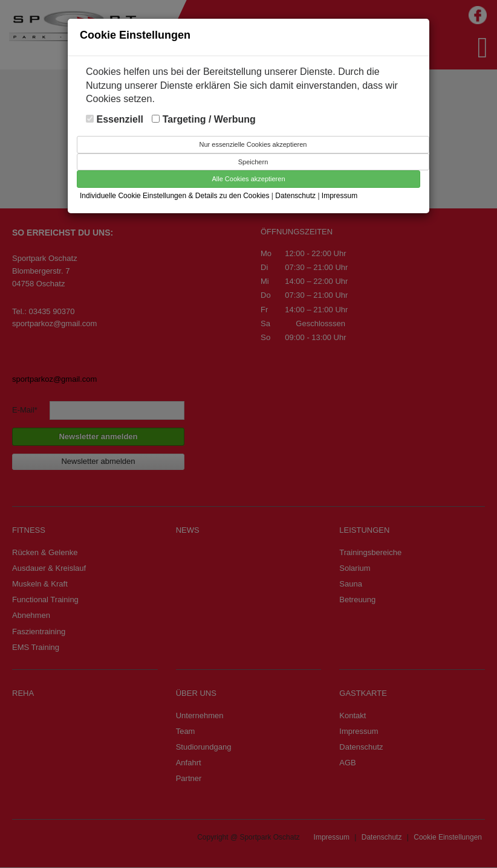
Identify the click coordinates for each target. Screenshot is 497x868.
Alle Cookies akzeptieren (248, 179)
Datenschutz (296, 196)
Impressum (339, 196)
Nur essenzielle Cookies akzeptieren (253, 144)
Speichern (253, 162)
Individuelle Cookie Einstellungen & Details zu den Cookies (175, 196)
